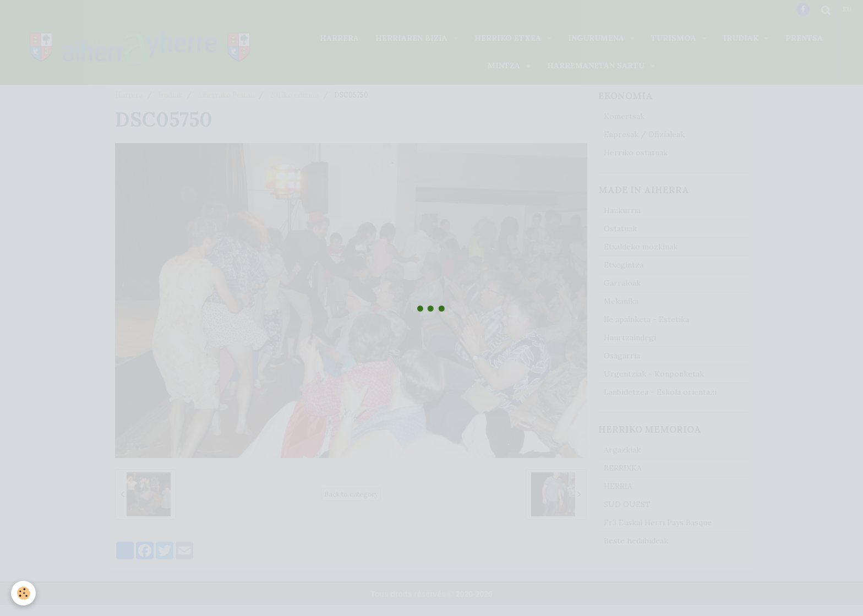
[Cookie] (23, 593)
